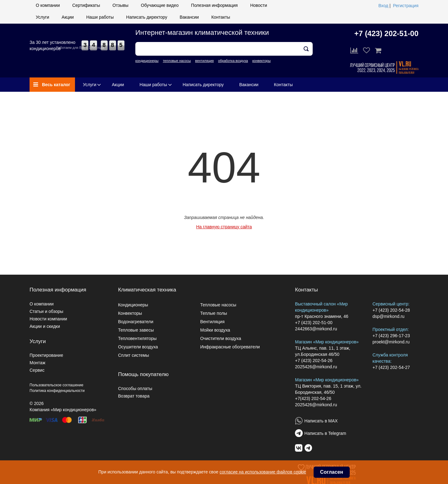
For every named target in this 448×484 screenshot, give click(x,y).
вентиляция (204, 61)
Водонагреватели (135, 322)
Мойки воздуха (215, 330)
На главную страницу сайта (224, 227)
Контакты (221, 17)
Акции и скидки (45, 326)
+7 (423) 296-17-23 (391, 336)
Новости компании (48, 319)
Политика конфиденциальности (57, 391)
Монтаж (37, 363)
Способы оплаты (135, 389)
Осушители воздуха (138, 347)
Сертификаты (86, 5)
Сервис (37, 370)
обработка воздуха (233, 61)
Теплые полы (213, 313)
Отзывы (121, 5)
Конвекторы (130, 313)
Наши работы (100, 17)
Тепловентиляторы (137, 338)
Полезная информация (214, 5)
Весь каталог (52, 85)
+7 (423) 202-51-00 (386, 33)
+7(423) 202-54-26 (313, 398)
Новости (259, 5)
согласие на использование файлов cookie (263, 472)
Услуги (42, 17)
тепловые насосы (177, 61)
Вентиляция (212, 322)
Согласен (332, 472)
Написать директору (147, 17)
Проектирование (46, 355)
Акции (68, 17)
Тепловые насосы (218, 305)
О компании (48, 5)
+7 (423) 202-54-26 (314, 361)
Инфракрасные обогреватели (230, 347)
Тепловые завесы (136, 330)
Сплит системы (133, 355)
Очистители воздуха (221, 338)
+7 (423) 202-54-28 (391, 310)
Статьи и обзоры (46, 311)
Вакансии (189, 17)
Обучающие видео (160, 5)
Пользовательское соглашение (56, 385)
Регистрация (406, 6)
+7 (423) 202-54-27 (391, 367)
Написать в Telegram (325, 433)
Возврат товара (134, 396)
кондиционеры (147, 61)
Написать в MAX (321, 421)
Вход (383, 6)
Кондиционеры (133, 305)
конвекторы (261, 61)
